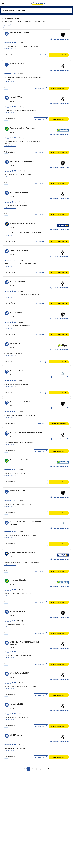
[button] (65, 11)
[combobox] (36, 11)
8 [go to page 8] (45, 769)
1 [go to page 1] (28, 769)
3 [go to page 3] (37, 769)
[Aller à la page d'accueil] (38, 3)
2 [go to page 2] (33, 769)
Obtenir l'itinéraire (10, 48)
